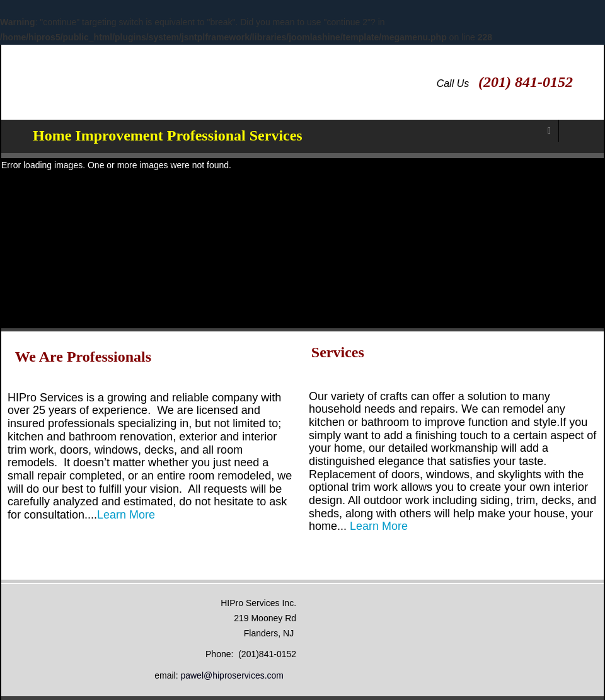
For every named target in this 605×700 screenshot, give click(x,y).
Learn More (126, 515)
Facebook (587, 77)
